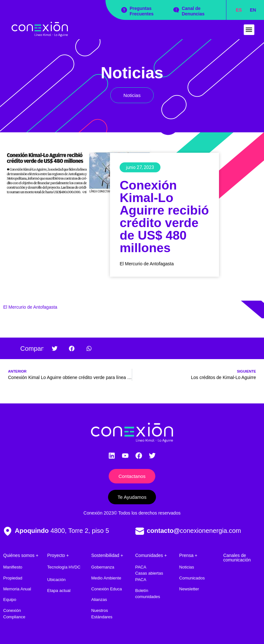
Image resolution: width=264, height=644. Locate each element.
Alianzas (99, 600)
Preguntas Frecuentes (142, 11)
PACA (141, 567)
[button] (249, 30)
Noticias (132, 73)
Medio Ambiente (106, 578)
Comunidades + (151, 555)
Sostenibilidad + (107, 555)
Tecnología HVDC (64, 567)
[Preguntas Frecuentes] (124, 10)
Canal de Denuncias (193, 11)
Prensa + (188, 555)
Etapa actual (59, 591)
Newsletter (189, 589)
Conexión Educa (107, 589)
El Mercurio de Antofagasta (30, 307)
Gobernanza (103, 567)
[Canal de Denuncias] (176, 10)
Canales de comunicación (237, 558)
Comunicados (192, 578)
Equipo (10, 600)
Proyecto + (58, 555)
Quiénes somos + (21, 555)
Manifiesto (13, 567)
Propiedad (13, 578)
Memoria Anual (17, 589)
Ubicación (56, 580)
